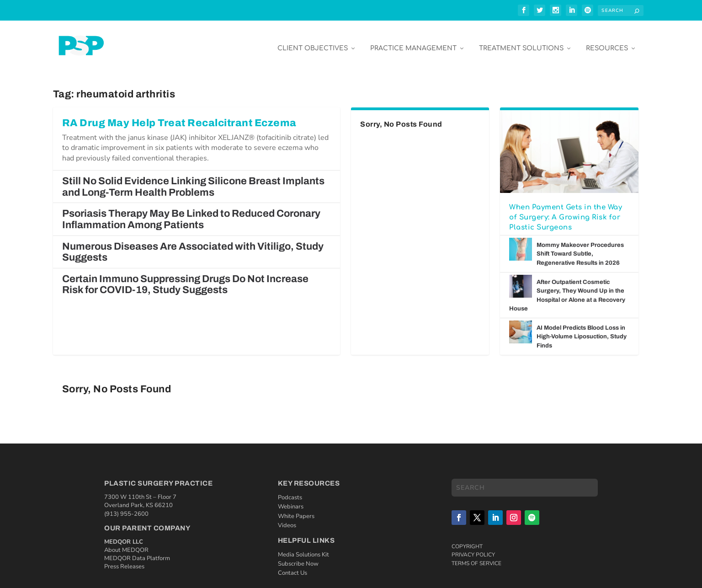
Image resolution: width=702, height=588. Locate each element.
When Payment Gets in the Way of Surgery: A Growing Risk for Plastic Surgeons (566, 211)
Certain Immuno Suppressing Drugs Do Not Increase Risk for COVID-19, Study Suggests (185, 278)
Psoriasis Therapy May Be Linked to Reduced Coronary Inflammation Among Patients (191, 213)
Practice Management (413, 42)
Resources (607, 42)
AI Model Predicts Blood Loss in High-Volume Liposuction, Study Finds (582, 330)
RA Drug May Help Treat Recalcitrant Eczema (179, 117)
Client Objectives (313, 42)
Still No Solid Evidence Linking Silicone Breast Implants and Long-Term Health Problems (193, 180)
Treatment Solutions (521, 42)
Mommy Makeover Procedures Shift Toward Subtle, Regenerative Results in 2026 (580, 248)
